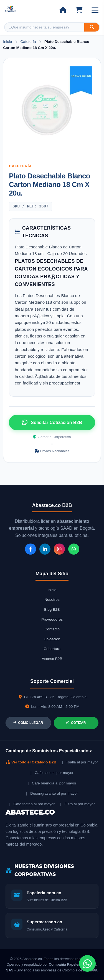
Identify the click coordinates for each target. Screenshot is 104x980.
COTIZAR (76, 723)
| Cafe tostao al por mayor (32, 804)
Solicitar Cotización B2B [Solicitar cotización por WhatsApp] (52, 422)
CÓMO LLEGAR (28, 723)
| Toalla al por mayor (80, 762)
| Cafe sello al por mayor (52, 773)
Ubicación (52, 639)
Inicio (7, 42)
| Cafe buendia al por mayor (52, 783)
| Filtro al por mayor (77, 804)
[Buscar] (92, 27)
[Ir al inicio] (63, 10)
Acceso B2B (52, 659)
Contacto (52, 629)
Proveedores (52, 619)
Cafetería (29, 42)
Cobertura (52, 649)
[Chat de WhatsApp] (87, 963)
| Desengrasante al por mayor (52, 793)
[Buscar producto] (45, 27)
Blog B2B (52, 609)
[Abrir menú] (95, 10)
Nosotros (52, 600)
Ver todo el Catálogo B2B (31, 762)
